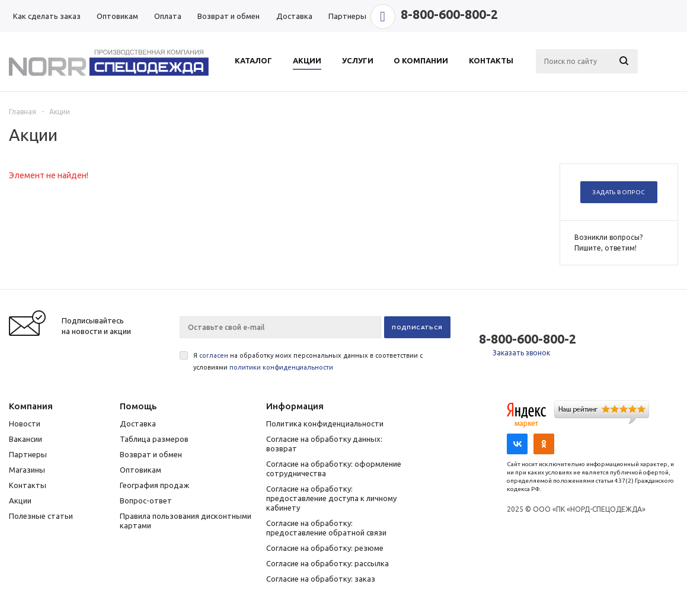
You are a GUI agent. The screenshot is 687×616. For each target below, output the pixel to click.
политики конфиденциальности (281, 367)
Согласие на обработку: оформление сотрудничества (334, 469)
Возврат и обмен (151, 454)
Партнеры (28, 454)
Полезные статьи (41, 516)
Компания (31, 406)
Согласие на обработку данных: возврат (324, 444)
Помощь (138, 406)
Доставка (138, 423)
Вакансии (25, 439)
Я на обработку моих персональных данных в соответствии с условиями (308, 361)
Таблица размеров (154, 439)
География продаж (154, 485)
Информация (295, 406)
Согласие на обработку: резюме (325, 548)
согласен (214, 355)
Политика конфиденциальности (325, 423)
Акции (20, 500)
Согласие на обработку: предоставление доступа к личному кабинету (331, 498)
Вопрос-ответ (146, 500)
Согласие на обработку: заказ (321, 579)
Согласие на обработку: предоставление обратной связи (326, 528)
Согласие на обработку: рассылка (327, 563)
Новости (25, 423)
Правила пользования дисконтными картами (186, 521)
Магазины (27, 470)
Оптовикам (140, 470)
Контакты (28, 485)
